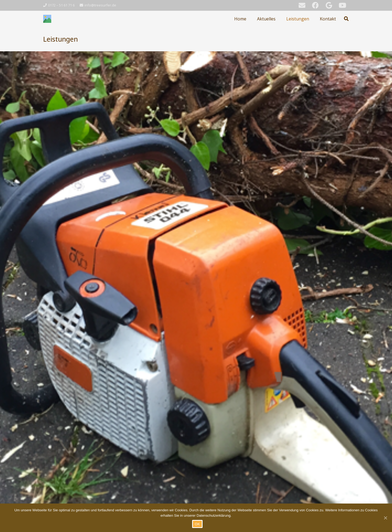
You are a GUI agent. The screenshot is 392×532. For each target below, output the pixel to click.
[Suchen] (346, 19)
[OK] (385, 518)
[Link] (47, 19)
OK (197, 524)
